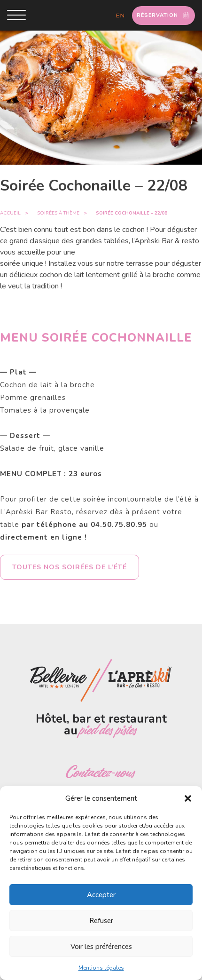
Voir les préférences (101, 947)
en (120, 16)
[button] (188, 798)
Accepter (101, 895)
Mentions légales (101, 968)
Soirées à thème (58, 213)
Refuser (101, 921)
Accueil (10, 213)
